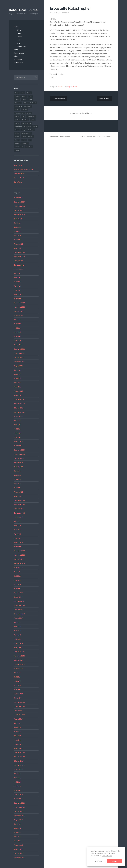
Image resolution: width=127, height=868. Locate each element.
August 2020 (18, 467)
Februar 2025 (19, 244)
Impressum (18, 59)
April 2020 (18, 484)
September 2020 (20, 463)
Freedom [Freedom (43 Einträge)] (24, 110)
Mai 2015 (17, 732)
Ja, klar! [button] (114, 861)
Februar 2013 (19, 845)
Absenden (36, 77)
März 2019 (18, 538)
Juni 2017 (17, 626)
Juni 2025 (17, 227)
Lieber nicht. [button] (98, 861)
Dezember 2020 (19, 450)
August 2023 (18, 315)
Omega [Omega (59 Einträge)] (24, 130)
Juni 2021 (17, 425)
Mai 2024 (17, 282)
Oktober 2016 (19, 660)
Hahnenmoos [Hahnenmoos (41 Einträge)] (19, 113)
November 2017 (19, 605)
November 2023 (19, 307)
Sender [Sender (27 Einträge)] (17, 137)
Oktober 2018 (19, 559)
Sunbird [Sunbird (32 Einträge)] (24, 140)
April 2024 (18, 286)
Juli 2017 (17, 622)
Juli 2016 (17, 673)
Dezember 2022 (19, 349)
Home (16, 27)
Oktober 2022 (19, 357)
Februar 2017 (19, 643)
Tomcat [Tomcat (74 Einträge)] (17, 143)
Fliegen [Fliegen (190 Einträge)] (17, 110)
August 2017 (18, 618)
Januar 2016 (18, 698)
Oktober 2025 (19, 210)
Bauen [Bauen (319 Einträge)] (24, 96)
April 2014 (18, 786)
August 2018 (18, 568)
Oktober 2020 (19, 458)
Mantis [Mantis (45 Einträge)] (17, 123)
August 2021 (18, 416)
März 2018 (18, 589)
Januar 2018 (18, 597)
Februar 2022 (19, 391)
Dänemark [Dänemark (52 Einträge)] (18, 103)
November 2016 (19, 656)
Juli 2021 (17, 420)
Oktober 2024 (19, 261)
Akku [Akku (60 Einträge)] (23, 93)
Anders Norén (95, 136)
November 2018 (19, 555)
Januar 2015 (18, 748)
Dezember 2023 (19, 303)
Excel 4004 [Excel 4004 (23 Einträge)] (18, 106)
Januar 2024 (18, 299)
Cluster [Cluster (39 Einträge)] (17, 100)
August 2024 (18, 269)
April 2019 (18, 534)
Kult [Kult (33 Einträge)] (23, 116)
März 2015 (18, 740)
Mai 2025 (17, 231)
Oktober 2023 (19, 311)
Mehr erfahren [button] (107, 856)
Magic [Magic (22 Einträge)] (33, 120)
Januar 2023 (18, 345)
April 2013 (18, 837)
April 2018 (18, 584)
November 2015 (19, 706)
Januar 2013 (18, 849)
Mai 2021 (17, 429)
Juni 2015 (17, 727)
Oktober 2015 (19, 711)
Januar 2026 (18, 198)
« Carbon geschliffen (58, 99)
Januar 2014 (18, 799)
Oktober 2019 (19, 509)
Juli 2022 (17, 370)
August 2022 (18, 366)
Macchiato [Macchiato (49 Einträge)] (25, 120)
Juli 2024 (17, 273)
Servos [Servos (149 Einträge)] (24, 137)
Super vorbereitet (20, 178)
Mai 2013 (17, 832)
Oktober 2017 (19, 610)
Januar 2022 (18, 395)
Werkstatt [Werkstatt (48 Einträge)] (29, 147)
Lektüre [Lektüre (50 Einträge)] (17, 120)
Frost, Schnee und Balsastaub (24, 169)
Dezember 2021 (19, 399)
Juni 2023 (17, 324)
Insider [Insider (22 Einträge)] (17, 116)
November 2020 (19, 454)
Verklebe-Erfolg (19, 174)
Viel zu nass (18, 165)
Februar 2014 (19, 795)
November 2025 (19, 206)
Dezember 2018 (19, 551)
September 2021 (20, 412)
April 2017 (18, 635)
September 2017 (20, 614)
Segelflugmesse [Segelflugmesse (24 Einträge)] (26, 133)
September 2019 (20, 513)
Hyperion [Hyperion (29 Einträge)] (28, 113)
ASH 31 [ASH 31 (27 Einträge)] (17, 96)
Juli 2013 (17, 824)
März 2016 (18, 689)
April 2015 (18, 736)
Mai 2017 (17, 631)
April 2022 (18, 383)
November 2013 (19, 807)
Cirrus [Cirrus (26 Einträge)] (30, 96)
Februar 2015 (19, 744)
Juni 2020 (17, 475)
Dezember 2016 (19, 652)
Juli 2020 (17, 471)
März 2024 (18, 290)
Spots (16, 50)
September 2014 (20, 765)
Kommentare (19, 53)
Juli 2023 (17, 320)
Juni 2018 (17, 576)
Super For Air (18, 182)
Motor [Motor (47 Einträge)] (35, 127)
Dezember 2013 (19, 803)
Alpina (70, 87)
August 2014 (18, 769)
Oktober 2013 (19, 811)
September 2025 (20, 215)
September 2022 (20, 362)
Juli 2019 (17, 521)
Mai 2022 (17, 378)
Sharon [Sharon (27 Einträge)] (17, 140)
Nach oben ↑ (107, 136)
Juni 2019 (17, 526)
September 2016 (20, 664)
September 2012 (20, 858)
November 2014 (19, 757)
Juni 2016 (17, 677)
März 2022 (18, 387)
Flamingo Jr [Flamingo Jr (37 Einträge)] (28, 106)
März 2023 (18, 336)
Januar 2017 (18, 647)
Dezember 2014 (19, 753)
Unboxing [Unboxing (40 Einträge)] (25, 143)
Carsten (65, 13)
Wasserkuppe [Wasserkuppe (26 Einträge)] (19, 147)
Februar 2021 (19, 442)
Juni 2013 (17, 828)
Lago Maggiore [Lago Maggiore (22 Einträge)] (31, 116)
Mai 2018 (17, 580)
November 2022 (19, 353)
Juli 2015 (17, 723)
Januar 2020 (18, 496)
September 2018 (20, 563)
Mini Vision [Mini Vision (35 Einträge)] (27, 127)
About (16, 56)
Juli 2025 (17, 223)
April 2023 (18, 332)
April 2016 (18, 685)
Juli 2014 (17, 774)
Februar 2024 (19, 294)
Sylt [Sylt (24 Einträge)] (30, 140)
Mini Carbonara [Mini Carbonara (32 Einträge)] (26, 123)
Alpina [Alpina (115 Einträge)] (29, 93)
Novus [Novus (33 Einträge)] (17, 130)
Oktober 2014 (19, 761)
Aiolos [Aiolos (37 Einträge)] (17, 93)
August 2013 (18, 820)
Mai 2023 (17, 328)
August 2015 (18, 719)
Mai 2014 (17, 782)
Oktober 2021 (19, 408)
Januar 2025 (18, 248)
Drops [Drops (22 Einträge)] (30, 100)
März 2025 (18, 240)
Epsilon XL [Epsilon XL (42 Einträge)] (33, 103)
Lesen (19, 40)
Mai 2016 (17, 681)
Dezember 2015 (19, 702)
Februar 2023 (19, 341)
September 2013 (20, 816)
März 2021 (18, 437)
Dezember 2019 (19, 500)
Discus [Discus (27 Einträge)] (24, 100)
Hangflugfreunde (24, 10)
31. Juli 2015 (55, 13)
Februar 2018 (19, 593)
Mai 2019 (17, 530)
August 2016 (18, 668)
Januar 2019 (18, 547)
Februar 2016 (19, 694)
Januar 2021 (18, 446)
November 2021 (19, 404)
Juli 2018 (17, 572)
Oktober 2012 (19, 853)
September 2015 (20, 715)
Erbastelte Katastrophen (71, 8)
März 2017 (18, 639)
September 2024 (20, 265)
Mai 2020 (17, 479)
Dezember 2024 (19, 252)
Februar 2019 (19, 542)
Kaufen (19, 37)
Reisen (19, 43)
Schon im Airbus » (105, 99)
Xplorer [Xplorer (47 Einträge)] (17, 150)
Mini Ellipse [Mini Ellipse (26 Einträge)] (18, 127)
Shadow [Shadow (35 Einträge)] (31, 137)
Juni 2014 (17, 778)
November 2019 (19, 505)
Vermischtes (21, 46)
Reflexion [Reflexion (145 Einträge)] (31, 130)
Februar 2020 (19, 492)
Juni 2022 (17, 374)
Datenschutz (19, 63)
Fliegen (19, 33)
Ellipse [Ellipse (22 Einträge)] (26, 103)
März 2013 (18, 841)
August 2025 (18, 219)
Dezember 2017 (19, 601)
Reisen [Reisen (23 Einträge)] (17, 133)
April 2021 (18, 433)
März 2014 (18, 790)
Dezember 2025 (19, 202)
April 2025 (18, 236)
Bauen (19, 30)
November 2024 (19, 257)
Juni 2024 (17, 278)
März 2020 (18, 488)
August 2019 (18, 517)
